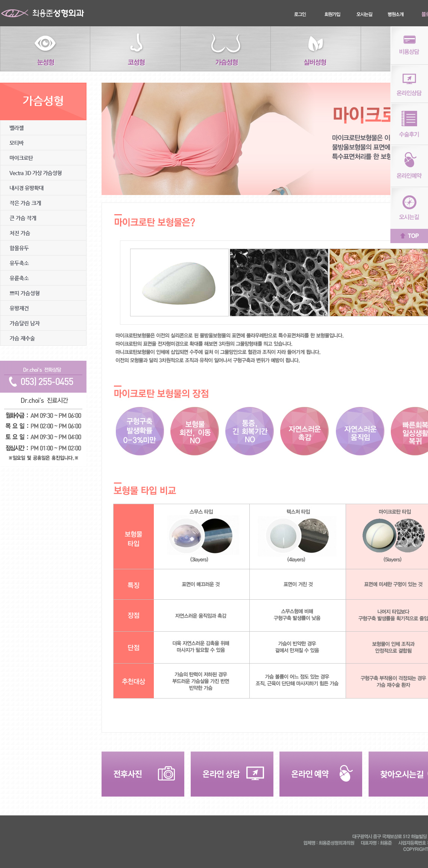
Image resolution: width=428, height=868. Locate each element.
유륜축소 (43, 278)
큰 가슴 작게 (43, 218)
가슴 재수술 (43, 338)
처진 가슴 (43, 233)
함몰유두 (43, 248)
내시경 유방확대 (43, 188)
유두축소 (43, 263)
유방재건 (43, 308)
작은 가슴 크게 (43, 203)
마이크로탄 (43, 158)
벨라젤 (43, 128)
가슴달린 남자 (43, 323)
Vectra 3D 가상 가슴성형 (43, 173)
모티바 (43, 143)
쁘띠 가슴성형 (43, 293)
